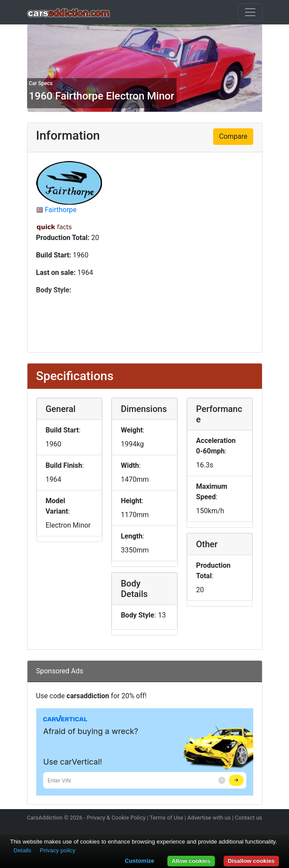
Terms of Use (166, 818)
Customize (139, 861)
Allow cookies (191, 861)
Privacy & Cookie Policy (116, 818)
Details (22, 850)
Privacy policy (57, 850)
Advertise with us (209, 818)
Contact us (249, 818)
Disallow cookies (251, 861)
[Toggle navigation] (250, 12)
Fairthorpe (60, 210)
